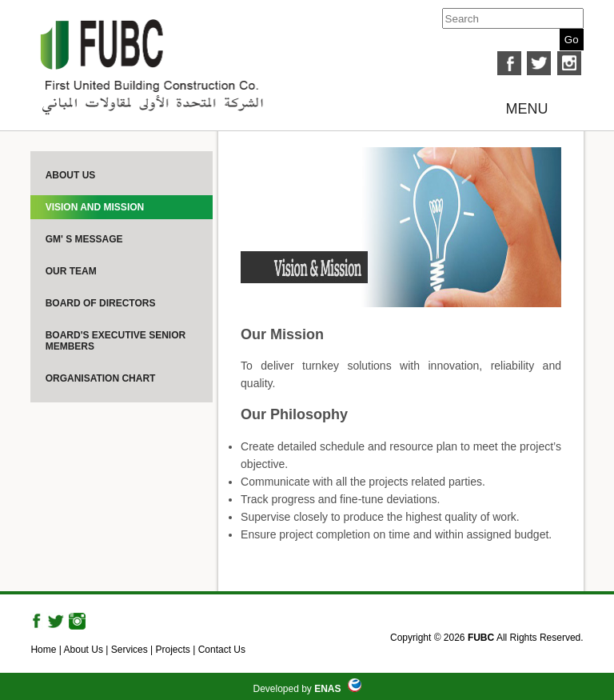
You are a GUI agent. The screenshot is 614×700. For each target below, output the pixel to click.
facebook (509, 63)
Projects (173, 650)
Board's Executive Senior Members (116, 341)
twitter (539, 63)
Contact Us (222, 650)
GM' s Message (84, 239)
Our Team (71, 271)
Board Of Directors (101, 303)
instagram (569, 63)
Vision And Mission (95, 207)
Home (43, 650)
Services (130, 650)
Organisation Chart (101, 378)
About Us (71, 175)
